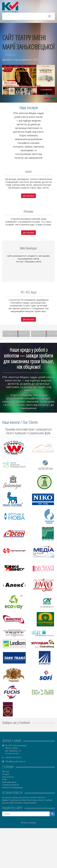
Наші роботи (8, 777)
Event (5, 779)
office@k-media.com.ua (15, 761)
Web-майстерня (9, 782)
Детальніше (28, 196)
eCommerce (11, 334)
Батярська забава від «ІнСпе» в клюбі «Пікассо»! (24, 797)
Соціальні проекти (10, 785)
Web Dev (23, 334)
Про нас (6, 771)
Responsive (39, 334)
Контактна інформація (12, 787)
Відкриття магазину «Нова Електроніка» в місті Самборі (27, 800)
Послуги (6, 774)
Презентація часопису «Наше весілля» (19, 803)
